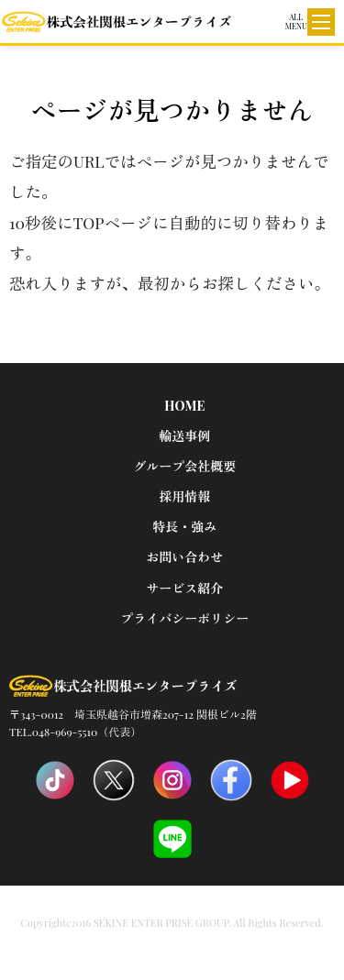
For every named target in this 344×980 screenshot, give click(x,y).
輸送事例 (184, 436)
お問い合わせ (184, 557)
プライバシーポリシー (184, 618)
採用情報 (184, 496)
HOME (184, 406)
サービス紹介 (184, 588)
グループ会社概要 (184, 466)
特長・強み (184, 527)
